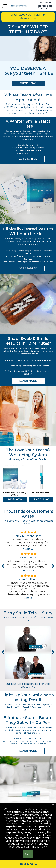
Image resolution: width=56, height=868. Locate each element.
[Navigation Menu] (5, 5)
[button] (28, 83)
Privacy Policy (39, 847)
